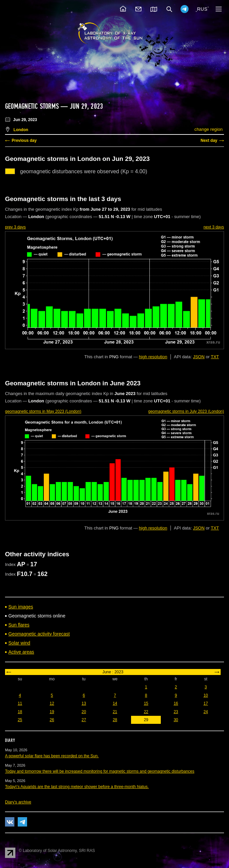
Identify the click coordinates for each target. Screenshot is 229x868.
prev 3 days (15, 227)
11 (20, 703)
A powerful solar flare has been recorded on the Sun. (52, 756)
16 (176, 703)
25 (20, 720)
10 (206, 695)
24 (206, 712)
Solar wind (19, 643)
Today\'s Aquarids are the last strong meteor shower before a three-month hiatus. (77, 787)
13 (84, 703)
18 (20, 712)
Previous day (24, 140)
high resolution (153, 357)
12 (52, 703)
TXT (215, 357)
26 (52, 720)
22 (146, 712)
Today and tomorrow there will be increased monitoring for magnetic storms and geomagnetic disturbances (100, 771)
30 (176, 720)
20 (84, 712)
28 (115, 720)
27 (84, 720)
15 (146, 703)
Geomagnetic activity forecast (39, 634)
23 (176, 712)
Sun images (21, 607)
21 (115, 712)
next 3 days (214, 227)
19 (52, 712)
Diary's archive (18, 802)
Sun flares (19, 625)
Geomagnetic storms (33, 106)
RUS (202, 9)
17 (206, 703)
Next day (209, 140)
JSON (199, 357)
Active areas (21, 652)
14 (115, 703)
